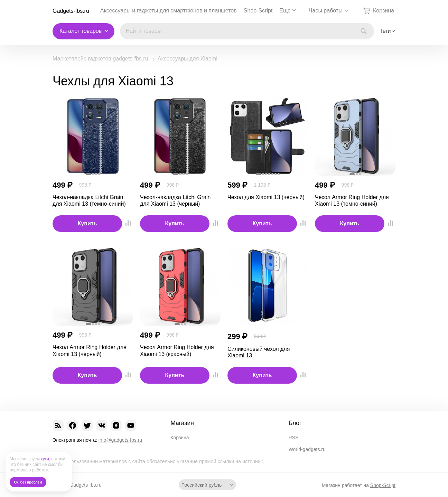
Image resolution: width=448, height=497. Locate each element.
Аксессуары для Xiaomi (188, 59)
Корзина (180, 438)
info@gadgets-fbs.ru (120, 440)
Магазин (182, 423)
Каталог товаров (81, 31)
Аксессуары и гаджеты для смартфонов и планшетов (169, 11)
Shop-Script (258, 11)
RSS (294, 438)
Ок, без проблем (28, 482)
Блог (295, 423)
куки (45, 459)
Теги (385, 31)
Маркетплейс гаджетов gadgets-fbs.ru (100, 59)
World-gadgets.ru (307, 449)
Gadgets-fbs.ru (71, 11)
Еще (285, 11)
